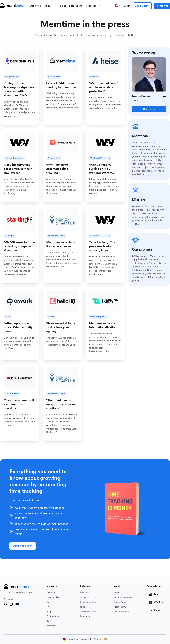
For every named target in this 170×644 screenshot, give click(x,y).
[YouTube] (17, 604)
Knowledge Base (88, 602)
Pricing (63, 6)
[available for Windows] (157, 602)
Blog (49, 612)
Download (85, 593)
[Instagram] (11, 604)
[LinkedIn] (165, 96)
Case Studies (53, 597)
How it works (34, 6)
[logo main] (12, 6)
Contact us (149, 109)
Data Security (120, 607)
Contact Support (88, 597)
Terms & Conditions (123, 597)
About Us (51, 593)
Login (127, 6)
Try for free (162, 6)
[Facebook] (23, 604)
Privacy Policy (120, 602)
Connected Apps (88, 612)
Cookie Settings (121, 612)
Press (49, 607)
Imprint (117, 593)
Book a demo (142, 6)
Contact (50, 602)
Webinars (51, 626)
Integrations (76, 6)
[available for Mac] (157, 594)
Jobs (49, 621)
